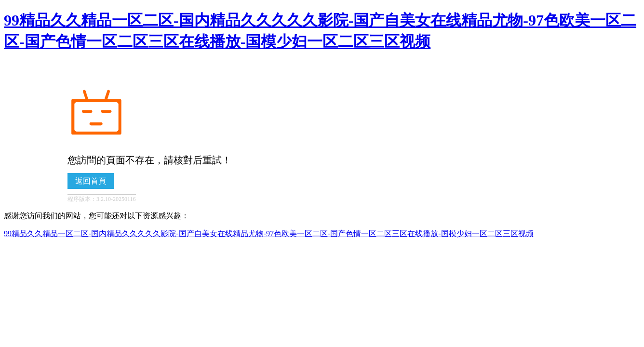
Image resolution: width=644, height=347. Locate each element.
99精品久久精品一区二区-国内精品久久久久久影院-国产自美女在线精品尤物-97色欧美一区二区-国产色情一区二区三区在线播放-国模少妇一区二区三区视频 (269, 234)
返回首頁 (91, 181)
